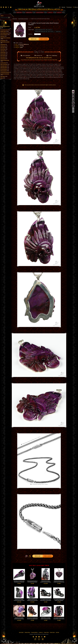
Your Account (69, 7)
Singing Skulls (4, 52)
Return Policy (52, 632)
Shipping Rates (27, 632)
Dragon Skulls (4, 54)
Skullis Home (15, 19)
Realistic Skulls (5, 32)
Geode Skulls (4, 59)
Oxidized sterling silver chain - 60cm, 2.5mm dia (43, 30)
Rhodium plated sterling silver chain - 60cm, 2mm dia (44, 32)
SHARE (30, 556)
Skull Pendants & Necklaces (5, 38)
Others (3, 78)
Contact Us (41, 632)
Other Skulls (4, 76)
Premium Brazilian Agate (5, 61)
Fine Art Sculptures (5, 35)
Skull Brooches (4, 46)
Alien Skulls (4, 48)
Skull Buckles (4, 44)
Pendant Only (58, 32)
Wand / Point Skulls (5, 64)
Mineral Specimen (5, 71)
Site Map (57, 632)
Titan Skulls (4, 51)
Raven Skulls (4, 56)
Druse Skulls (4, 57)
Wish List (75, 7)
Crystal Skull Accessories (6, 72)
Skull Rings (3, 36)
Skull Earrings (4, 40)
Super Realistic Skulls (6, 33)
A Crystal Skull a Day (5, 30)
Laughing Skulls (4, 63)
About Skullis (21, 632)
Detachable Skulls (5, 66)
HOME (27, 556)
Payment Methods (34, 632)
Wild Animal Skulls (5, 68)
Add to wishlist (44, 39)
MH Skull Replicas (5, 69)
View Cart (62, 7)
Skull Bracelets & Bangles (5, 42)
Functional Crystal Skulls (5, 74)
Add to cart (34, 39)
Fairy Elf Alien (4, 49)
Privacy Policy (46, 632)
